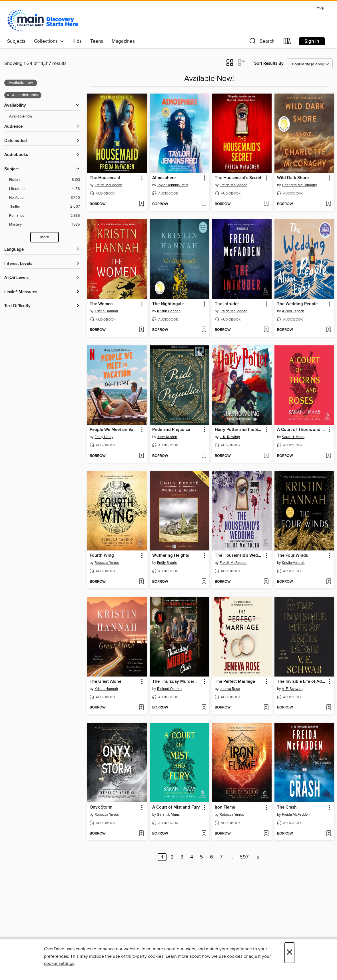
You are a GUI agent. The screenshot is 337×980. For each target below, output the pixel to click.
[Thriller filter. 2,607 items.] (45, 207)
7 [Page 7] (221, 857)
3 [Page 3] (182, 857)
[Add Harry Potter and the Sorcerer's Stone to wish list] (266, 456)
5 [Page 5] (201, 857)
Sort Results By (269, 63)
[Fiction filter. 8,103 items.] (45, 180)
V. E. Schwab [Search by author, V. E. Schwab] (292, 689)
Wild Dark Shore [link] (293, 178)
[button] (261, 42)
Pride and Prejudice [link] (171, 430)
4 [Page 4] (192, 857)
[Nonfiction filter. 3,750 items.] (45, 198)
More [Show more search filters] (45, 237)
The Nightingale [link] (168, 304)
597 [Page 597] (244, 857)
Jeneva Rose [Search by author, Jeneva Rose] (230, 689)
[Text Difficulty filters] (42, 306)
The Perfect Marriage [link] (235, 682)
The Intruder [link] (227, 304)
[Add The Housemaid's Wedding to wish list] (266, 582)
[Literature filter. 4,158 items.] (45, 189)
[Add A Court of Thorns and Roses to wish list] (329, 456)
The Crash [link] (287, 807)
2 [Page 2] (172, 857)
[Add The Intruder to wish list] (266, 330)
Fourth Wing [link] (102, 556)
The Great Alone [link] (106, 682)
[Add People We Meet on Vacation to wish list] (141, 456)
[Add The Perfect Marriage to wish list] (266, 708)
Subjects (16, 41)
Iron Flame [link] (225, 807)
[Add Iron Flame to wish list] (266, 834)
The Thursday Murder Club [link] (177, 682)
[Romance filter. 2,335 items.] (45, 216)
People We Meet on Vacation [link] (114, 430)
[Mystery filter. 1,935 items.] (45, 225)
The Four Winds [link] (292, 556)
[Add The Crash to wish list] (329, 834)
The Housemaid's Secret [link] (238, 178)
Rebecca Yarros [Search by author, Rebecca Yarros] (107, 563)
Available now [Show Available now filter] (21, 117)
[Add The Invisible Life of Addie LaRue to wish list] (329, 708)
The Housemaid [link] (105, 178)
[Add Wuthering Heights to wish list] (204, 582)
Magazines (123, 41)
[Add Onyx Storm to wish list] (141, 834)
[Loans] (287, 42)
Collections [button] (49, 41)
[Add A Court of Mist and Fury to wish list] (204, 834)
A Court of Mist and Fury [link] (176, 807)
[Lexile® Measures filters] (42, 292)
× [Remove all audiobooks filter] (8, 95)
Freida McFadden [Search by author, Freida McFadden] (108, 185)
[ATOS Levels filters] (42, 278)
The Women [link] (101, 304)
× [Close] (289, 953)
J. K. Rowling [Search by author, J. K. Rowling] (230, 437)
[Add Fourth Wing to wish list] (141, 582)
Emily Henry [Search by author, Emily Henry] (104, 437)
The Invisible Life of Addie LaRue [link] (302, 682)
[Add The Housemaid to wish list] (141, 204)
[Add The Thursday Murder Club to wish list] (204, 708)
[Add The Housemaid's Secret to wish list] (266, 204)
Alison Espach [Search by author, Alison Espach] (293, 311)
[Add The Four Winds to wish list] (329, 582)
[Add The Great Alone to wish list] (141, 708)
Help (320, 8)
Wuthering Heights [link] (171, 556)
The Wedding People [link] (297, 304)
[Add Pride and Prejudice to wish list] (204, 456)
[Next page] (258, 857)
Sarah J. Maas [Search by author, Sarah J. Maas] (293, 437)
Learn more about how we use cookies (204, 956)
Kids (77, 41)
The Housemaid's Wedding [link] (239, 556)
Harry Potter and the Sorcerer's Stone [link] (239, 430)
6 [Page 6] (211, 857)
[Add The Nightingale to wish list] (204, 330)
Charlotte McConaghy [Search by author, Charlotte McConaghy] (299, 185)
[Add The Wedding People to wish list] (329, 330)
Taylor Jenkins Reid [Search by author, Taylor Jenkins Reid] (172, 185)
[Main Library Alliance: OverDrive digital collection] (43, 20)
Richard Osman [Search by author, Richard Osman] (169, 689)
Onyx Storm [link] (101, 807)
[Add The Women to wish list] (141, 330)
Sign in (312, 41)
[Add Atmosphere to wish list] (204, 204)
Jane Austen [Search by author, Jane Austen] (167, 437)
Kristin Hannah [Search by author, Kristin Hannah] (106, 311)
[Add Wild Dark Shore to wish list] (329, 204)
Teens (97, 41)
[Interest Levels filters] (42, 264)
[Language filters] (42, 250)
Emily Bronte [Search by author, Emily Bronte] (167, 563)
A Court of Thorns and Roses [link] (302, 430)
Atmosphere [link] (164, 178)
